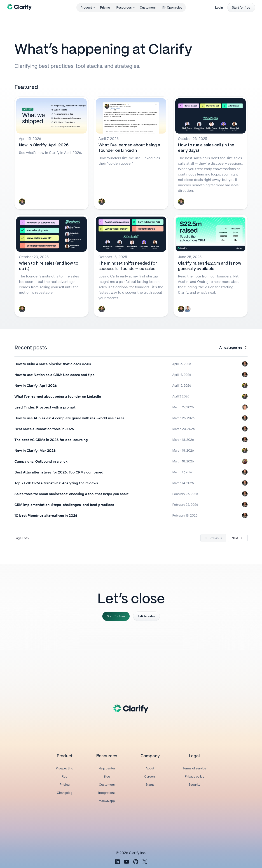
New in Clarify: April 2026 (44, 145)
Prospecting (64, 768)
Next (238, 538)
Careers (150, 776)
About (150, 768)
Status (150, 785)
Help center (107, 768)
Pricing (105, 7)
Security (194, 785)
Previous (213, 538)
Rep (64, 776)
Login (219, 7)
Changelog (65, 793)
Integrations (107, 793)
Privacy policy (194, 776)
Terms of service (194, 768)
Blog (107, 776)
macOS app (107, 801)
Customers (148, 7)
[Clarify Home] (20, 7)
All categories (233, 347)
